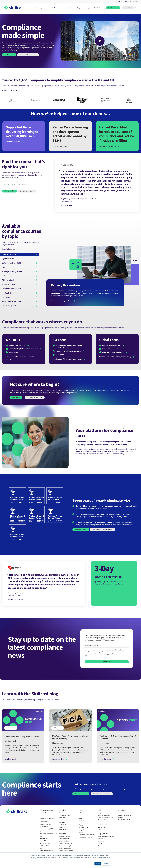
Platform (70, 8)
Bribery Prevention (45, 824)
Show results (9, 191)
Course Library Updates (86, 837)
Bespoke (80, 8)
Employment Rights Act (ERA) (48, 834)
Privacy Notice (34, 859)
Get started (82, 813)
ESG (41, 836)
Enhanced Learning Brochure (67, 846)
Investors (136, 1)
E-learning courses (41, 8)
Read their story (67, 206)
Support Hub (128, 1)
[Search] (136, 8)
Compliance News (11, 728)
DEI (41, 831)
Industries (54, 8)
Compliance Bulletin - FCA (105, 818)
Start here (16, 398)
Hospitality (62, 818)
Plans (62, 8)
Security (81, 832)
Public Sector (63, 825)
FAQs (100, 822)
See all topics (44, 822)
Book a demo (113, 8)
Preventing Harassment (47, 851)
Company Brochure (65, 839)
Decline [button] (106, 864)
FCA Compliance (57, 728)
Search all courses (45, 816)
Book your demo (81, 530)
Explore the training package (61, 301)
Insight (88, 8)
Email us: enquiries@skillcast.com (125, 819)
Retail (61, 827)
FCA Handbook (44, 839)
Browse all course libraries (47, 819)
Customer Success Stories (106, 836)
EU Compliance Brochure (66, 848)
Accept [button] (98, 864)
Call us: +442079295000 (124, 815)
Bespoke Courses (45, 813)
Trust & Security (103, 846)
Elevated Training (103, 827)
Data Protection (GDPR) (46, 829)
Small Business (63, 830)
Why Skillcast (98, 8)
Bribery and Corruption (107, 728)
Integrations (82, 830)
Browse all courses (27, 191)
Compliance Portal (84, 828)
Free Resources (103, 825)
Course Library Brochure (66, 843)
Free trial (128, 8)
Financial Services (64, 815)
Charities (62, 813)
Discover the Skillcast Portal (102, 530)
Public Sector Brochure (66, 851)
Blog (99, 813)
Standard (81, 816)
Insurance (42, 848)
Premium (81, 821)
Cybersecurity (44, 827)
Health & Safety (44, 846)
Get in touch (119, 1)
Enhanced (81, 819)
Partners (101, 843)
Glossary (101, 830)
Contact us (121, 813)
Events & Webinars (104, 820)
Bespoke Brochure (65, 836)
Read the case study (15, 600)
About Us (101, 839)
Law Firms (62, 820)
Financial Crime (122, 728)
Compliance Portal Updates (87, 835)
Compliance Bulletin (104, 815)
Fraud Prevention (45, 843)
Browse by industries (35, 398)
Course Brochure (64, 841)
